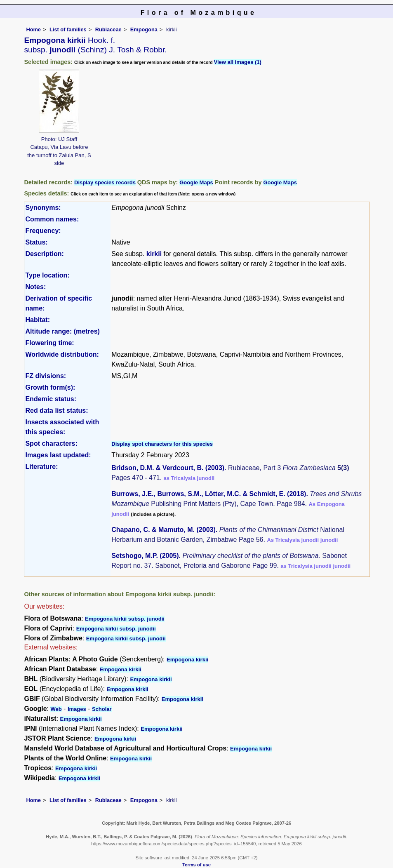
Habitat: (38, 320)
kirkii (154, 254)
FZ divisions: (46, 376)
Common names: (52, 219)
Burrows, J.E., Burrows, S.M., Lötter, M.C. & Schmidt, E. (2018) (209, 494)
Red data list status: (56, 410)
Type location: (47, 275)
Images (77, 709)
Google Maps (196, 182)
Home (33, 29)
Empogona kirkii (187, 660)
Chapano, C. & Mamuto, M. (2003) (163, 530)
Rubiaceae (108, 29)
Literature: (41, 467)
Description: (44, 254)
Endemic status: (51, 399)
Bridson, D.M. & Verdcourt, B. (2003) (168, 468)
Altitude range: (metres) (62, 331)
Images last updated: (58, 455)
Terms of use (196, 865)
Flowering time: (49, 343)
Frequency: (43, 231)
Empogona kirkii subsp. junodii (125, 619)
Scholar (102, 709)
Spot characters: (51, 443)
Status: (36, 242)
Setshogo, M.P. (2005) (145, 556)
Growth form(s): (50, 387)
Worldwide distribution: (62, 354)
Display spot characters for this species (162, 444)
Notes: (35, 287)
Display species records (105, 182)
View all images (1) (238, 62)
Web (56, 709)
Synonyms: (43, 208)
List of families (68, 29)
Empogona (144, 29)
